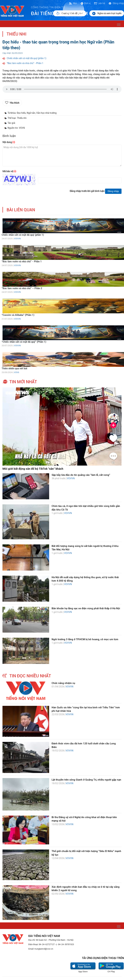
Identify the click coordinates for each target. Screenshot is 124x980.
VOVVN (17, 239)
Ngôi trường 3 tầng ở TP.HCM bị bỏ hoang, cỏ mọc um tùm (85, 639)
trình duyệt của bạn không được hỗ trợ (62, 90)
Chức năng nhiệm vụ (63, 683)
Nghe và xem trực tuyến (107, 13)
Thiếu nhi (16, 34)
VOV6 (17, 372)
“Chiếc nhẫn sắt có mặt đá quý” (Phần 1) (24, 342)
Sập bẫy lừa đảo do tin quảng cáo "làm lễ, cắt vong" (81, 475)
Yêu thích (14, 103)
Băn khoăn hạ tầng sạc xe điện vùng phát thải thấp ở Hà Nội (86, 608)
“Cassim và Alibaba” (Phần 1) (18, 315)
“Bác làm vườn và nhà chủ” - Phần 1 (25, 63)
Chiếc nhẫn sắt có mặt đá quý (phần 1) (27, 58)
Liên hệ (99, 3)
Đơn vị (85, 3)
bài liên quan (21, 210)
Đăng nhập (116, 3)
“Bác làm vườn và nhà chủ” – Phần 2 (22, 288)
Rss (73, 3)
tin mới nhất (23, 382)
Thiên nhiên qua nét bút (14, 368)
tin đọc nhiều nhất (30, 676)
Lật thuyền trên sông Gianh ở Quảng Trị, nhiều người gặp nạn (86, 780)
